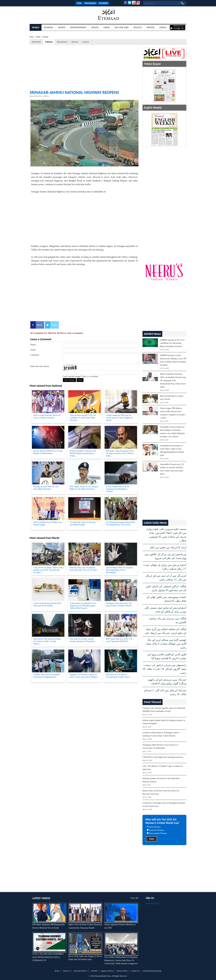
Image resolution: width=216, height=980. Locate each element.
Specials (75, 42)
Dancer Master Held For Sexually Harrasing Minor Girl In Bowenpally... (119, 570)
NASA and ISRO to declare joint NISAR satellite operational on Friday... (83, 453)
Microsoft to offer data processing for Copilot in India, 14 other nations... (47, 641)
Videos (163, 27)
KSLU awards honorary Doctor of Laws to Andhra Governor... (47, 416)
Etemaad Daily (153, 903)
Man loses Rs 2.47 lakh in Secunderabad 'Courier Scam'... (118, 676)
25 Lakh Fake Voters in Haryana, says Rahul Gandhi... (83, 523)
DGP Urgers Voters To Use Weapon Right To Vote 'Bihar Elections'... (84, 488)
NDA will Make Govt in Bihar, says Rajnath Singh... (48, 523)
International (62, 42)
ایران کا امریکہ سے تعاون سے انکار (168, 547)
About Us (66, 971)
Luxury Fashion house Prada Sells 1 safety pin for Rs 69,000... (48, 604)
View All (134, 898)
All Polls (94, 971)
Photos (151, 27)
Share (39, 325)
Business (49, 27)
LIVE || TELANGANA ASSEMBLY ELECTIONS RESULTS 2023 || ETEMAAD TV (48, 957)
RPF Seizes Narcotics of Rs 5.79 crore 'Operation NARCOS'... (119, 640)
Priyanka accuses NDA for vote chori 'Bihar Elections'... (46, 488)
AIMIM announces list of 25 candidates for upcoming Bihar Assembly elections (172, 343)
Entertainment (78, 27)
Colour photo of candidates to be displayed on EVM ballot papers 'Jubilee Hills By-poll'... (83, 606)
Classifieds (103, 3)
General (86, 42)
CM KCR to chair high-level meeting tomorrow (163, 757)
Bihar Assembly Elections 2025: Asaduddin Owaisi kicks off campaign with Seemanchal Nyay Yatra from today (173, 380)
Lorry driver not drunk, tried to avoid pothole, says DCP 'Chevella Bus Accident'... (48, 570)
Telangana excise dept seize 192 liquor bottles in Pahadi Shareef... (119, 604)
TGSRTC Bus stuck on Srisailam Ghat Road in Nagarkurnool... (47, 676)
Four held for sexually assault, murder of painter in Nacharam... (83, 640)
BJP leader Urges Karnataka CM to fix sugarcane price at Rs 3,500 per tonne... (120, 453)
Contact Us (135, 971)
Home (32, 37)
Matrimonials (90, 3)
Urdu (79, 3)
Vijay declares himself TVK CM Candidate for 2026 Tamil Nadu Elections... (83, 418)
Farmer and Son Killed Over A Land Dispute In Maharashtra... (48, 452)
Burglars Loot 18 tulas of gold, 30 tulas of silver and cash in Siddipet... (84, 676)
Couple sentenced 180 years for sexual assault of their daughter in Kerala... (119, 418)
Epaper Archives (107, 971)
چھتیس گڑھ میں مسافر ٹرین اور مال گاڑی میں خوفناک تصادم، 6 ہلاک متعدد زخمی (166, 644)
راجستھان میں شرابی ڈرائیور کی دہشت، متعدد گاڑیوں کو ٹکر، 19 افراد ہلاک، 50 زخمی (165, 669)
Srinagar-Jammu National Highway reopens (74, 92)
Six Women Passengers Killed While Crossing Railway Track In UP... (121, 523)
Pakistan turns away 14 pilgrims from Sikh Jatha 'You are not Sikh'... (84, 569)
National (45, 37)
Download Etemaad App (152, 971)
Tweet (54, 325)
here (88, 377)
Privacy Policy (122, 971)
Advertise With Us (80, 971)
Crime (107, 27)
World (36, 27)
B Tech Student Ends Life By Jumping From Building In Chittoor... (118, 489)
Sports (62, 27)
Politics (138, 27)
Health (95, 27)
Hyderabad (36, 42)
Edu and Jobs (122, 27)
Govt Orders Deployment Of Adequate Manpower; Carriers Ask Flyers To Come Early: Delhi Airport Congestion (121, 960)
